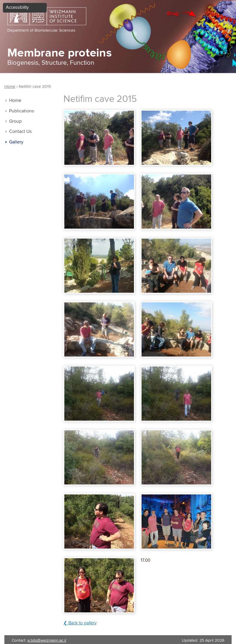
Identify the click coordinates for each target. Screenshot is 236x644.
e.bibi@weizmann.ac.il (47, 640)
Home (15, 101)
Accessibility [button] (17, 7)
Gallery (16, 142)
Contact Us (20, 132)
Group (15, 121)
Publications (21, 111)
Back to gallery (82, 623)
